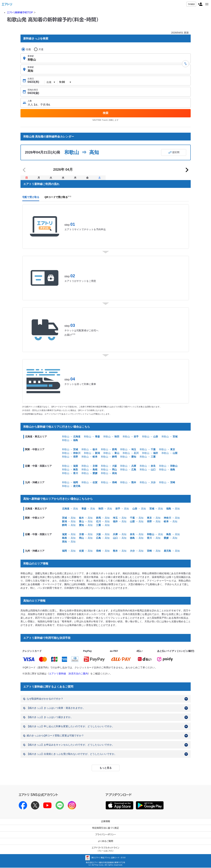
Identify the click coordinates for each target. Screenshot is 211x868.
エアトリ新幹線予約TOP (20, 13)
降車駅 (31, 67)
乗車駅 (31, 56)
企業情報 (106, 822)
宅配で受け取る (31, 197)
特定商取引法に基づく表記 (106, 828)
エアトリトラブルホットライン (105, 850)
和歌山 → (71, 437)
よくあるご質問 (105, 842)
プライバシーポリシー (106, 835)
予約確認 (191, 4)
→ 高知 (70, 509)
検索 (106, 113)
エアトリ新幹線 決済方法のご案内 (68, 674)
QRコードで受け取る (58, 197)
